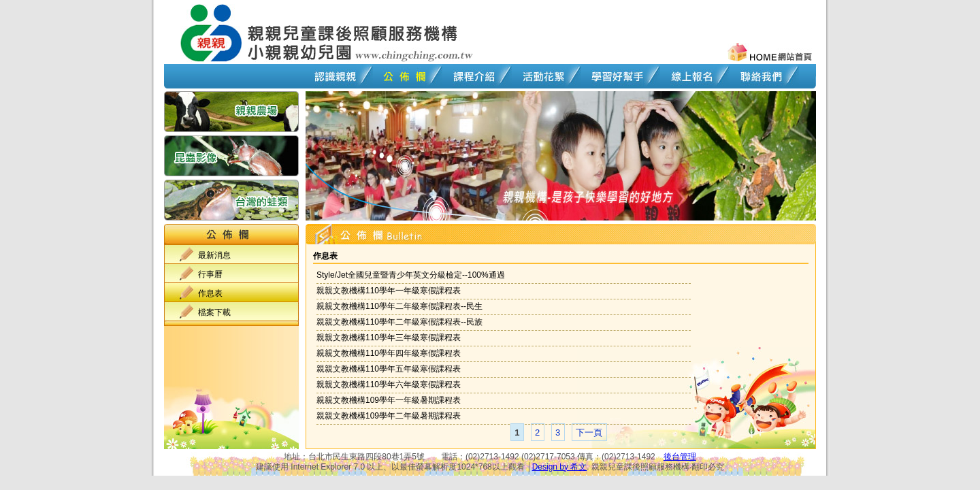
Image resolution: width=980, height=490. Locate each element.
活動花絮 (543, 76)
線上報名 (691, 76)
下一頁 (589, 432)
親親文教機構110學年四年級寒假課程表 (389, 353)
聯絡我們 (761, 76)
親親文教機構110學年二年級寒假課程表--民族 (399, 322)
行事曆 (210, 274)
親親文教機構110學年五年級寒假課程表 (389, 369)
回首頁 (211, 33)
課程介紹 (474, 76)
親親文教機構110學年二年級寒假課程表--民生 (399, 306)
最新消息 (214, 255)
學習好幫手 (617, 76)
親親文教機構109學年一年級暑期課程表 (389, 400)
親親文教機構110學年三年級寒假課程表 (389, 338)
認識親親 (335, 76)
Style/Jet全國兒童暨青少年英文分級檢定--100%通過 (411, 275)
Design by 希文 (560, 467)
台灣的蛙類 (231, 200)
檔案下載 (214, 312)
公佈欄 (404, 76)
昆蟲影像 (231, 158)
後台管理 (680, 457)
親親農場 (231, 113)
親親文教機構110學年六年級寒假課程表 (389, 385)
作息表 (210, 293)
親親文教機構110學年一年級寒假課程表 (389, 291)
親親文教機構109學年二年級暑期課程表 (389, 416)
